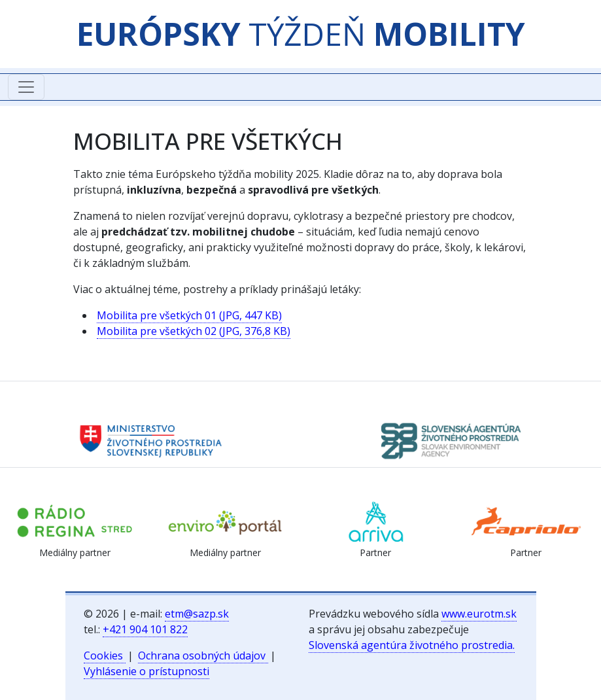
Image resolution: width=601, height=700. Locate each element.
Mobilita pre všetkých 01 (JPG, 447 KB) (189, 315)
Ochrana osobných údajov (203, 656)
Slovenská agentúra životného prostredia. (412, 645)
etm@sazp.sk (197, 614)
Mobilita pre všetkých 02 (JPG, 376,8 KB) (194, 331)
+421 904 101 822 (145, 629)
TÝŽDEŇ (301, 34)
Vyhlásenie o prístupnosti (146, 671)
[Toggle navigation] (26, 87)
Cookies (105, 656)
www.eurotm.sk (479, 614)
